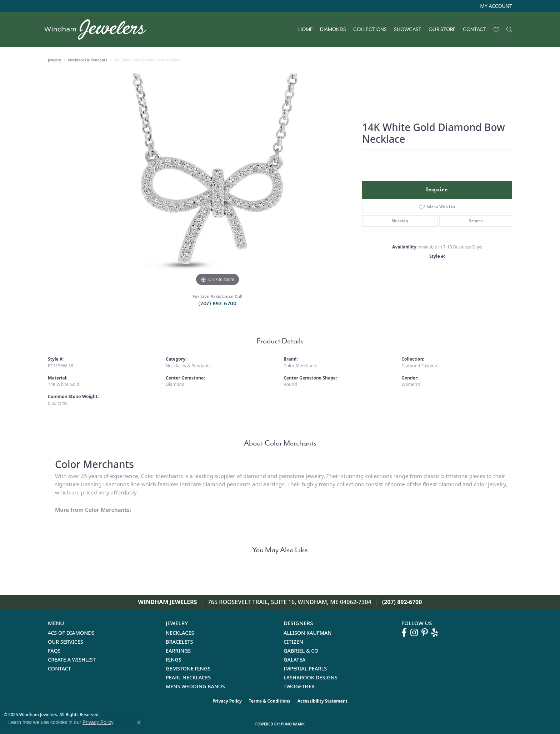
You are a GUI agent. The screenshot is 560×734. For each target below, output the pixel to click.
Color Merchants (300, 366)
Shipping (400, 221)
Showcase (408, 30)
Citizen (293, 642)
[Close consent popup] (139, 723)
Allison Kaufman (308, 633)
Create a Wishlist (72, 660)
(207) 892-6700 (217, 304)
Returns (476, 221)
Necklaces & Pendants (88, 60)
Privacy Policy (227, 701)
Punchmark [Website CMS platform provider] (293, 724)
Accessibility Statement (322, 701)
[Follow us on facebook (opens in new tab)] (404, 633)
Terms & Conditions (270, 701)
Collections (370, 30)
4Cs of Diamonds (71, 633)
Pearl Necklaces (188, 677)
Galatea (295, 660)
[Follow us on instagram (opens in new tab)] (414, 633)
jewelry (54, 60)
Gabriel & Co (301, 651)
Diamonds (333, 30)
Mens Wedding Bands (195, 686)
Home (306, 30)
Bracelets (179, 642)
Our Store (442, 30)
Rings (174, 660)
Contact (475, 30)
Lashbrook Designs (311, 677)
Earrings (178, 651)
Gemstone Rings (188, 668)
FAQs (54, 651)
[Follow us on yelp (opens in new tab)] (435, 633)
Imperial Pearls (305, 668)
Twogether (299, 686)
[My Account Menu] (496, 6)
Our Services (66, 642)
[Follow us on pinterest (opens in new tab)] (425, 633)
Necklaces (180, 633)
